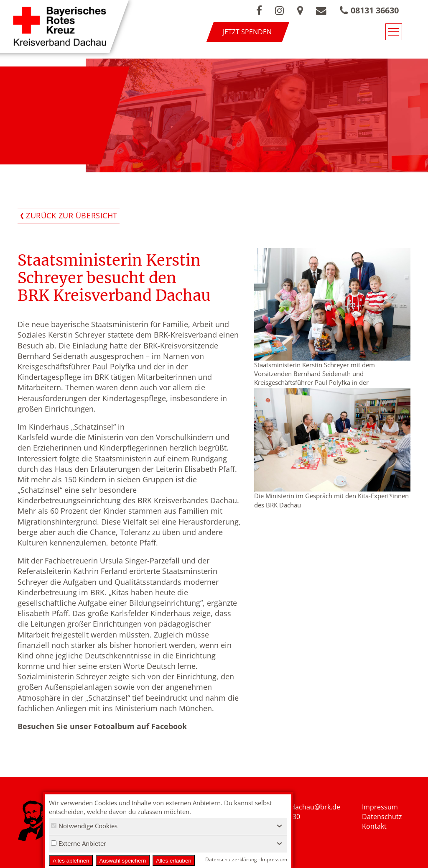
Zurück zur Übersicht (72, 215)
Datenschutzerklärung (231, 859)
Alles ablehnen (71, 861)
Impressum (380, 807)
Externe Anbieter (79, 843)
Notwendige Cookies (84, 826)
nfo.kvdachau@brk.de (306, 807)
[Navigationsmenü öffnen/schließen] (410, 33)
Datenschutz (382, 817)
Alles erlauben (173, 861)
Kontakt (374, 826)
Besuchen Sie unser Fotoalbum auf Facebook (102, 726)
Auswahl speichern (122, 861)
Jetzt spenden (258, 32)
